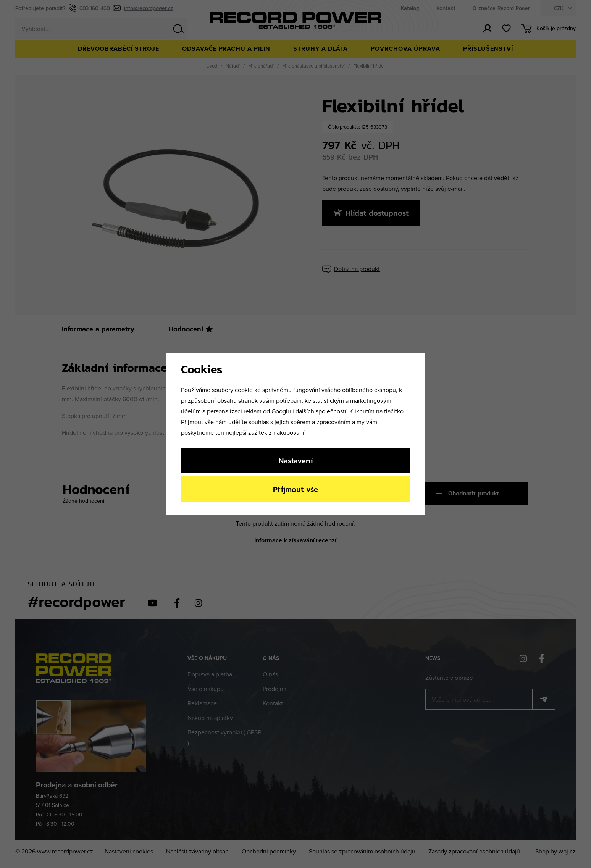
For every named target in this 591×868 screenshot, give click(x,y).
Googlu (281, 411)
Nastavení (296, 461)
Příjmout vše (295, 489)
